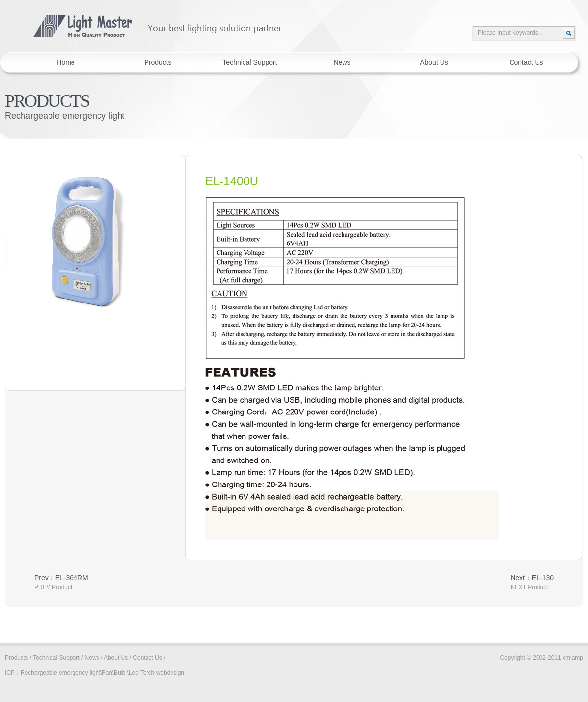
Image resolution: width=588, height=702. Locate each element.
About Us (116, 658)
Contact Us (147, 658)
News (92, 658)
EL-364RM (72, 578)
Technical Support (56, 658)
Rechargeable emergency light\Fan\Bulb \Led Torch (87, 673)
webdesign (170, 673)
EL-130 (543, 578)
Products (16, 658)
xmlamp (150, 22)
